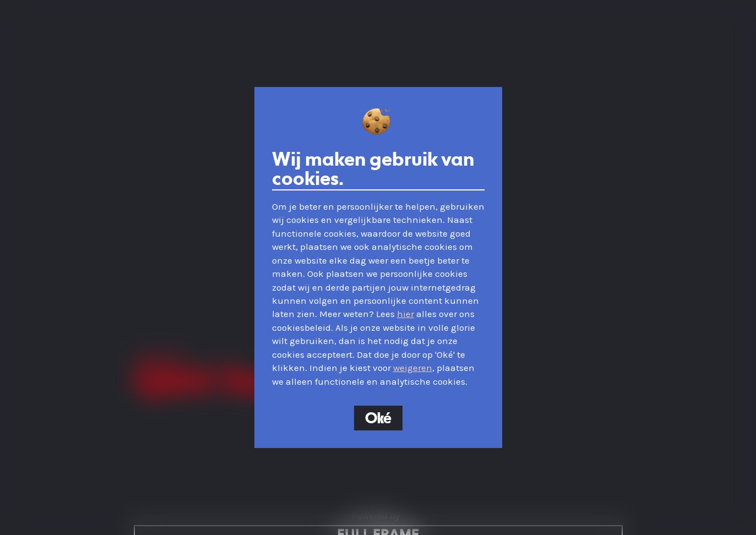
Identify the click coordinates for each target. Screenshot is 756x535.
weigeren (413, 368)
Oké (378, 419)
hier (406, 314)
